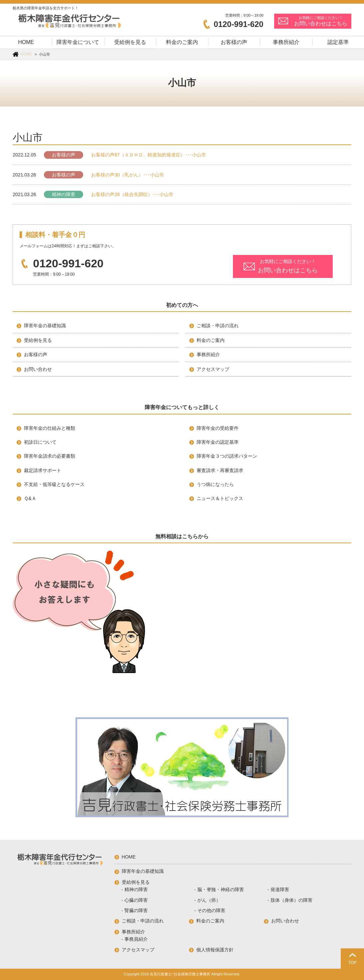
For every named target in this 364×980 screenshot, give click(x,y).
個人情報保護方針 (215, 950)
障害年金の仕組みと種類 (50, 428)
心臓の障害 (136, 900)
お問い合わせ (38, 369)
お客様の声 (64, 155)
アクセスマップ (213, 369)
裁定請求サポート (43, 470)
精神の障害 (64, 194)
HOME (26, 54)
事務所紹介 (208, 355)
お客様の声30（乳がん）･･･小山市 (128, 175)
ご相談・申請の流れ (218, 326)
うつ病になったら (215, 484)
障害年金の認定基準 (218, 442)
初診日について (40, 442)
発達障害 (280, 889)
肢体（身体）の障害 (291, 900)
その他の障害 (211, 910)
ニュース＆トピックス (220, 498)
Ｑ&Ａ (30, 498)
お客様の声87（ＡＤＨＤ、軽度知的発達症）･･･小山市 (149, 155)
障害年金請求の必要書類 (50, 456)
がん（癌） (209, 900)
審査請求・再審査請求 (220, 470)
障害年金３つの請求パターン (227, 456)
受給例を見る (38, 340)
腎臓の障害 (136, 910)
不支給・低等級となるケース (54, 484)
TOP (352, 963)
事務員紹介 (136, 939)
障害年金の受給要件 (218, 428)
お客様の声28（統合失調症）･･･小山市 (132, 194)
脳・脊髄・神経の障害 (221, 889)
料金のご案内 (211, 340)
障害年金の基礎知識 (45, 326)
